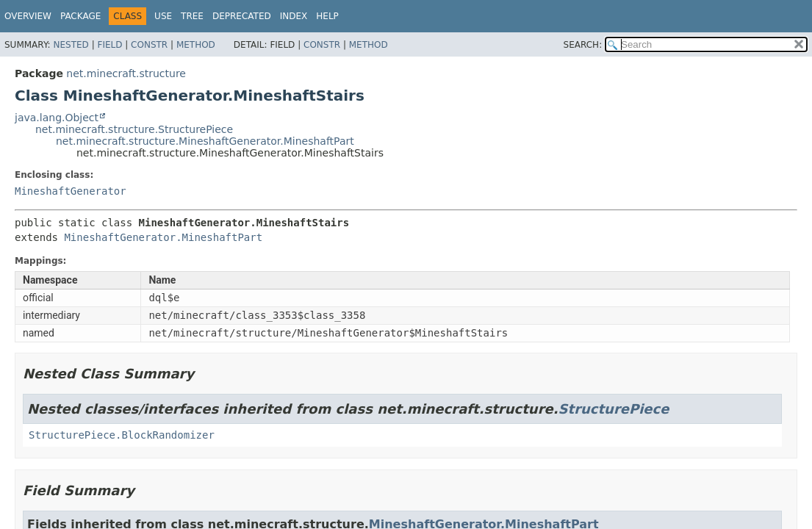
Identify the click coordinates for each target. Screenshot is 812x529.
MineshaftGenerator (71, 191)
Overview (28, 16)
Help (327, 16)
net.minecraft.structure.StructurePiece (134, 129)
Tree (192, 16)
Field (109, 45)
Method (196, 45)
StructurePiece (614, 409)
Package (80, 16)
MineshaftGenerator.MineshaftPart (163, 237)
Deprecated (242, 16)
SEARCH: (583, 45)
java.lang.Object (57, 118)
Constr (149, 45)
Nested (71, 45)
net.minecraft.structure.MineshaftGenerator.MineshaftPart (205, 141)
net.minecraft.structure (126, 73)
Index (294, 16)
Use (163, 16)
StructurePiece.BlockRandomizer (122, 435)
